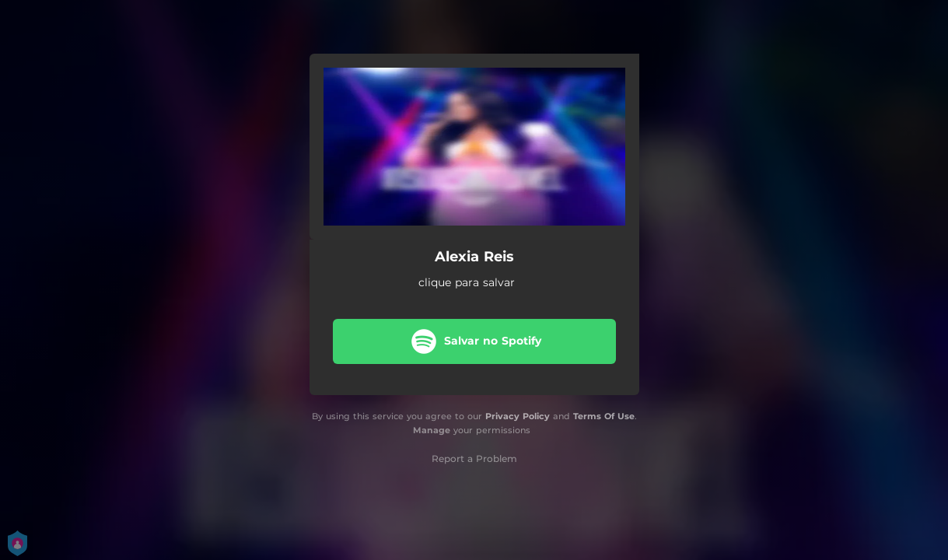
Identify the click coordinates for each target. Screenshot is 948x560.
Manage (432, 430)
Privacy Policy (518, 416)
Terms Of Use (604, 416)
